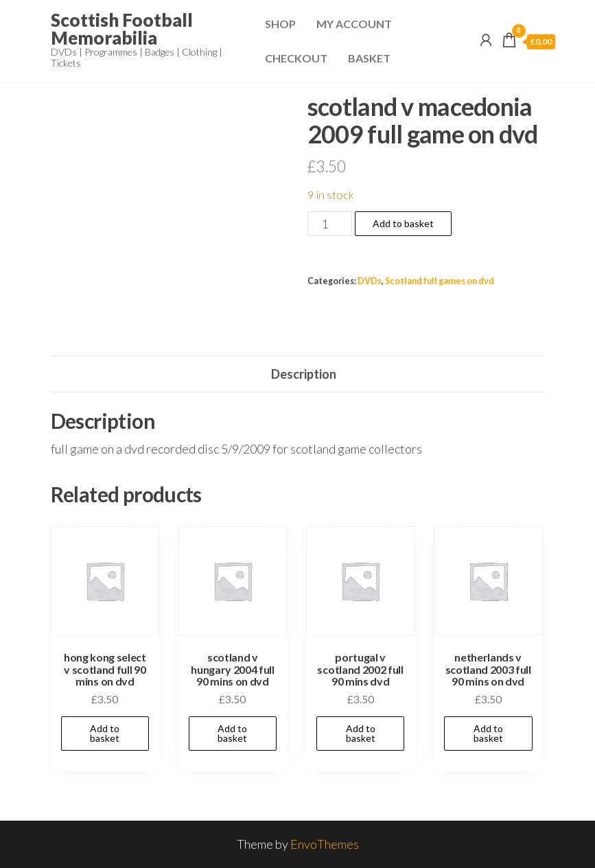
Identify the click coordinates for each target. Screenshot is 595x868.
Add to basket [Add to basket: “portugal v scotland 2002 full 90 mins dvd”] (361, 733)
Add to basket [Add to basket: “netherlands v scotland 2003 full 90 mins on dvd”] (488, 733)
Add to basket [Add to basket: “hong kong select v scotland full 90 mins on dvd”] (105, 733)
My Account (354, 24)
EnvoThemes (325, 844)
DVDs (370, 281)
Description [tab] (304, 374)
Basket (369, 58)
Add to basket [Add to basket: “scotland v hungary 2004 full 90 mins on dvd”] (232, 733)
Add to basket (403, 223)
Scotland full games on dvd (440, 281)
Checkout (296, 58)
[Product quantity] (330, 224)
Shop (280, 24)
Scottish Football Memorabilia (122, 29)
